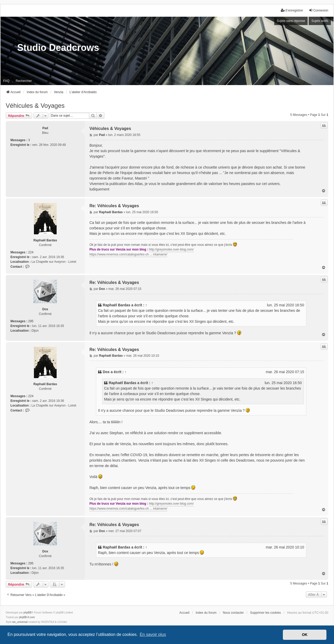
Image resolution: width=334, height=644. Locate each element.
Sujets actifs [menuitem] (320, 21)
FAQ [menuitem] (6, 81)
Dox (45, 309)
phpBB (27, 613)
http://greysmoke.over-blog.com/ (171, 249)
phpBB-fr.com (27, 617)
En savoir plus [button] (153, 634)
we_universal (20, 622)
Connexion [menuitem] (318, 10)
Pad (45, 128)
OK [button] (305, 635)
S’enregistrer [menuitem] (292, 10)
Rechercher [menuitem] (24, 81)
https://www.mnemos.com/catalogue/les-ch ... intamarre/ (128, 254)
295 (31, 321)
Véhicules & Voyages (35, 106)
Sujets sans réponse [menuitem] (291, 21)
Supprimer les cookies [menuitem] (265, 613)
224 (31, 252)
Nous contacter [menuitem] (233, 613)
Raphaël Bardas (45, 240)
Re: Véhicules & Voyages (114, 206)
